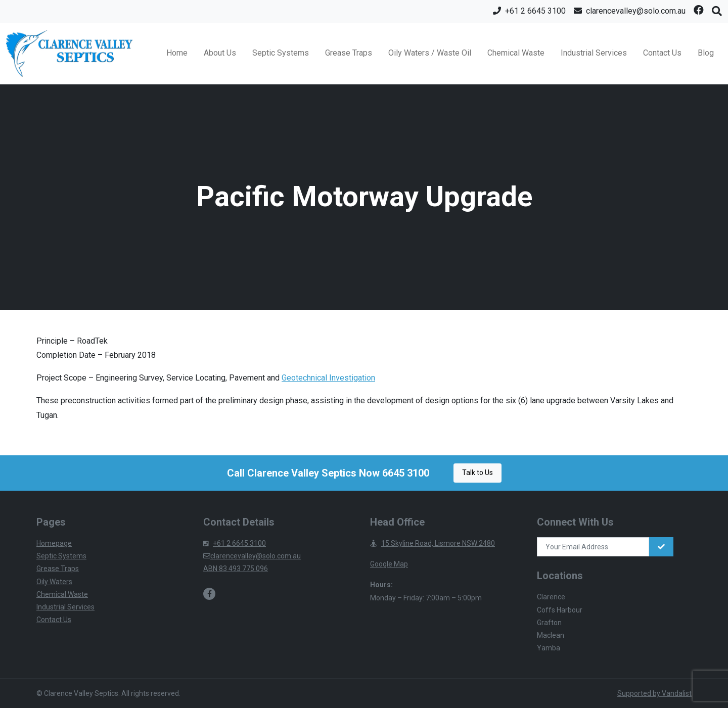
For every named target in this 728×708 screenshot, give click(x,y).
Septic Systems (281, 53)
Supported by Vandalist (654, 693)
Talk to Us (477, 473)
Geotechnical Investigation (328, 378)
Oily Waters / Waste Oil (430, 53)
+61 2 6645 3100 (235, 543)
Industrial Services (594, 53)
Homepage (54, 543)
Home (177, 53)
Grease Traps (349, 53)
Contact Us (662, 53)
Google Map (389, 564)
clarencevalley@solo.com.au (252, 556)
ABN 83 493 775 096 (236, 569)
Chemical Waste (516, 53)
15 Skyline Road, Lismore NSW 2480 (433, 543)
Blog (706, 53)
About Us (220, 53)
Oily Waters (54, 582)
